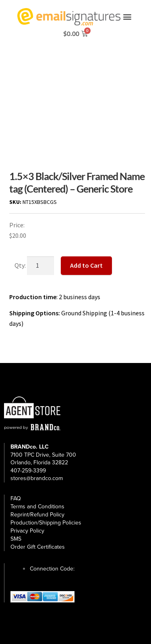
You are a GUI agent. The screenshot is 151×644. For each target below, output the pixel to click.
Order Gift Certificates (38, 547)
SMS (16, 539)
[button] (127, 17)
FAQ (16, 498)
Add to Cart (86, 265)
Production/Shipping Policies (46, 523)
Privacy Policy (27, 531)
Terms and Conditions (37, 507)
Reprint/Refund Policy (37, 515)
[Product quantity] (41, 266)
